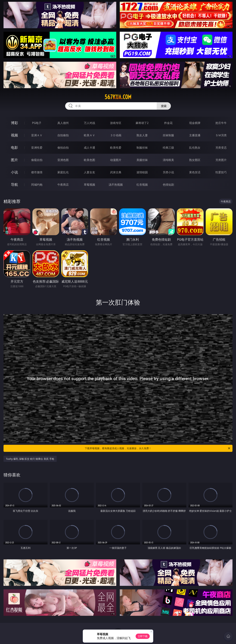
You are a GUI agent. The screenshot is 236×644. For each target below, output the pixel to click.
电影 (14, 147)
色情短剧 (168, 185)
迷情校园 (142, 172)
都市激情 (37, 172)
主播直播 (195, 135)
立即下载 (143, 636)
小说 (14, 172)
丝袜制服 (168, 135)
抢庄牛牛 (221, 123)
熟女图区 (195, 160)
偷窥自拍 (37, 160)
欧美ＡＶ (89, 135)
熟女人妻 (142, 135)
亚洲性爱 (37, 148)
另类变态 (221, 148)
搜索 (164, 106)
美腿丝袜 (142, 160)
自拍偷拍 (63, 135)
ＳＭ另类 (221, 135)
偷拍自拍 (63, 148)
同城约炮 (37, 185)
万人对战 (89, 123)
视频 (14, 135)
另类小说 (168, 172)
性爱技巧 (221, 172)
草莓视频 (89, 185)
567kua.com (118, 97)
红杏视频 (142, 185)
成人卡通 (89, 148)
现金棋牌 (195, 123)
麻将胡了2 (142, 123)
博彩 (14, 123)
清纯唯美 (168, 160)
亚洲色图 (63, 160)
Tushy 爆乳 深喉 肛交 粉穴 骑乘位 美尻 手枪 (30, 459)
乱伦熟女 (195, 148)
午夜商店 (63, 185)
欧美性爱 (116, 148)
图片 (14, 160)
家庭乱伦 (63, 172)
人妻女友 (89, 172)
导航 (14, 184)
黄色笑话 (195, 172)
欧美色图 (89, 160)
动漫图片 (116, 160)
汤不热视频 (116, 185)
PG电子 (37, 123)
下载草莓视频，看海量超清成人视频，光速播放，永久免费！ (158, 448)
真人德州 (63, 123)
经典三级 (168, 148)
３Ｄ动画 (116, 135)
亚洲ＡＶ (37, 135)
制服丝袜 (142, 148)
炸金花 (168, 123)
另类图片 (221, 160)
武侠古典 (116, 172)
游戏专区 (116, 123)
